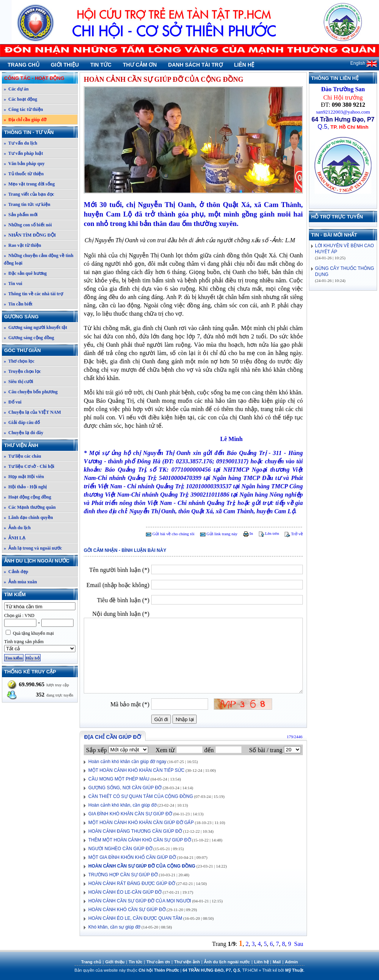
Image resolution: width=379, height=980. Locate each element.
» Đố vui (13, 402)
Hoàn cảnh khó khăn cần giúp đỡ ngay (127, 762)
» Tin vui (13, 284)
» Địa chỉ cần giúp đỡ (25, 120)
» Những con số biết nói (28, 225)
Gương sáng (41, 317)
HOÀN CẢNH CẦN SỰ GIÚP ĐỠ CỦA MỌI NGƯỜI (140, 901)
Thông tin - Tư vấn (41, 132)
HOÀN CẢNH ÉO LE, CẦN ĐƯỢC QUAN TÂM (135, 918)
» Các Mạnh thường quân (30, 507)
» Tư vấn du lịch (20, 143)
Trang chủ (23, 65)
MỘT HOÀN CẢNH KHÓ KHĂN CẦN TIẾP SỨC (136, 770)
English (364, 63)
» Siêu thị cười (18, 382)
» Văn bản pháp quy (24, 164)
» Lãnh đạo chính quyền (28, 517)
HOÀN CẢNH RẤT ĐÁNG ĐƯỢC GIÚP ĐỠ (132, 883)
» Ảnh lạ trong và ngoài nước (33, 548)
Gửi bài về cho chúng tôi (170, 534)
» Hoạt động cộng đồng (27, 497)
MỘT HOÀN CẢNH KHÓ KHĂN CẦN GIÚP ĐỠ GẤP (141, 823)
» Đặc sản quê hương (25, 273)
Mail (277, 962)
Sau (299, 944)
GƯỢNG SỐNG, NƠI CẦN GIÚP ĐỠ (125, 788)
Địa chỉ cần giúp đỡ (113, 737)
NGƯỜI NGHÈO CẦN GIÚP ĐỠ (120, 849)
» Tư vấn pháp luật (23, 153)
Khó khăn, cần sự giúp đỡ (114, 927)
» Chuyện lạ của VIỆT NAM (32, 412)
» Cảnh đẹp (16, 572)
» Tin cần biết (18, 304)
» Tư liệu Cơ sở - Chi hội (29, 466)
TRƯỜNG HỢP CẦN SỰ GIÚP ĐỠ (123, 875)
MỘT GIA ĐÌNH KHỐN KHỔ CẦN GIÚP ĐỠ (132, 857)
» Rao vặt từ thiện (22, 245)
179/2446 (294, 737)
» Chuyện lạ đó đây (23, 433)
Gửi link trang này (219, 534)
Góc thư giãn (41, 350)
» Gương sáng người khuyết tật (35, 327)
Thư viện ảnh (41, 445)
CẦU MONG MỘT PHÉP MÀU (119, 779)
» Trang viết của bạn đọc (29, 194)
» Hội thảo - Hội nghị (25, 487)
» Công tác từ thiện (23, 109)
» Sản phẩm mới (21, 215)
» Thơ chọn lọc (19, 361)
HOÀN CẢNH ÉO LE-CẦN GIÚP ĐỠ (125, 892)
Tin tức (101, 65)
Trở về (294, 534)
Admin (291, 962)
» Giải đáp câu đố (22, 422)
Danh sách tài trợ (196, 65)
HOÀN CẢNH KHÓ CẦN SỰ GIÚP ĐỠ (127, 910)
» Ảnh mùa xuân (20, 582)
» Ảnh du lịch (17, 528)
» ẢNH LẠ (15, 538)
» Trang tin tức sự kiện (27, 204)
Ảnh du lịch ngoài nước (41, 561)
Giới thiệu (65, 65)
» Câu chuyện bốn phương (31, 392)
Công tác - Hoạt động (41, 78)
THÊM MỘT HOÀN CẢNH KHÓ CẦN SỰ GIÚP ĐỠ (140, 840)
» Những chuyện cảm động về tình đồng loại (39, 259)
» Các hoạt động (20, 99)
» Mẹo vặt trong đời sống (29, 184)
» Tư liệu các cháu (22, 456)
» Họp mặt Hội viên (24, 477)
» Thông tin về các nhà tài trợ (33, 294)
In (248, 533)
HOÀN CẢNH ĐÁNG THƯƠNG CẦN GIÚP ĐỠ (135, 831)
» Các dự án (16, 89)
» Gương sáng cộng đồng (29, 338)
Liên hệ (244, 65)
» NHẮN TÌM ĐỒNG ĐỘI (30, 235)
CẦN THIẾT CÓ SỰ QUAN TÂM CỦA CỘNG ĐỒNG (141, 796)
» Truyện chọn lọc (22, 371)
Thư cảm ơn (140, 65)
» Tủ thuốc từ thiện (24, 174)
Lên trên (269, 533)
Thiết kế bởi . (283, 970)
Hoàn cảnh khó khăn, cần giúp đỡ (122, 805)
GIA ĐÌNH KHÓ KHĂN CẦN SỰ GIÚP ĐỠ (130, 814)
